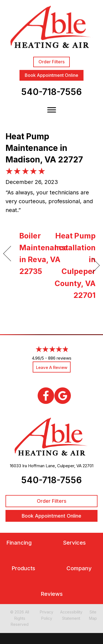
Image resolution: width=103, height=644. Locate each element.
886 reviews (60, 358)
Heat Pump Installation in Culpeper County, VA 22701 (75, 266)
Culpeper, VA (69, 466)
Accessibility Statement (71, 615)
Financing (19, 543)
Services (74, 543)
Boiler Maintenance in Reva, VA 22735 (43, 254)
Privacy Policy (47, 615)
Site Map (93, 615)
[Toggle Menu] (52, 110)
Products (23, 568)
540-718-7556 (51, 92)
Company (79, 568)
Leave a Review (52, 367)
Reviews (52, 594)
